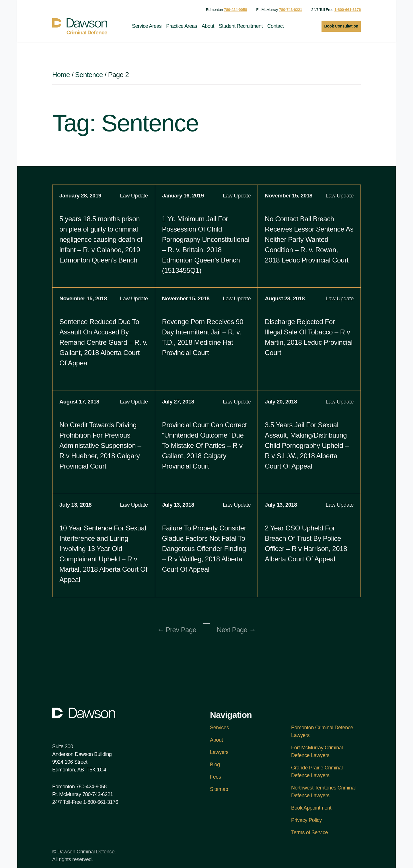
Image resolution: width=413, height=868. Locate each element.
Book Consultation (341, 26)
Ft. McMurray (279, 10)
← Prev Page (177, 630)
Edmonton (226, 10)
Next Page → (236, 630)
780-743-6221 (98, 794)
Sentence (89, 75)
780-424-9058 (91, 787)
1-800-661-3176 (101, 802)
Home (61, 75)
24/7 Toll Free (336, 10)
